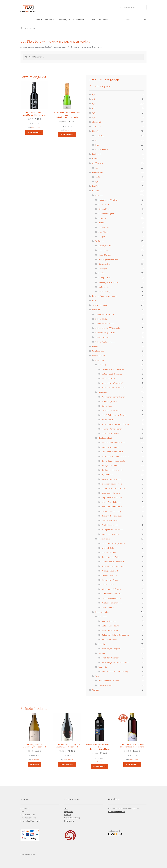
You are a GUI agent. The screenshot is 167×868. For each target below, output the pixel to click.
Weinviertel (103, 667)
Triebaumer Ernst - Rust (111, 433)
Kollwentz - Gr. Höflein (110, 411)
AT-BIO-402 (100, 136)
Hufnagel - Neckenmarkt (111, 465)
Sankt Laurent (104, 227)
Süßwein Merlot (101, 319)
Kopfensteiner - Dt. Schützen (113, 369)
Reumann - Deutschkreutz (112, 516)
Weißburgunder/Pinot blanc (109, 282)
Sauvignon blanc (105, 278)
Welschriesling (104, 291)
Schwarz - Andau (108, 585)
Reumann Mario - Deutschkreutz (105, 296)
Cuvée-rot (102, 218)
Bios (97, 145)
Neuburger (103, 269)
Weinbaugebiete (67, 20)
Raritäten (96, 186)
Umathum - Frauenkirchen (112, 603)
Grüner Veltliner (105, 264)
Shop (39, 20)
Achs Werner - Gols (109, 552)
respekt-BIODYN (102, 149)
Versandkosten (36, 128)
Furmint (95, 159)
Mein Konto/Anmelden (100, 20)
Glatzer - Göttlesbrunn (110, 626)
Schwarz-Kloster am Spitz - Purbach (115, 424)
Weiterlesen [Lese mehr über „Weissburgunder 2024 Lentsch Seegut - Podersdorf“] (34, 764)
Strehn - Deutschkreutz (110, 520)
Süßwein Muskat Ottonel (105, 323)
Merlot (101, 223)
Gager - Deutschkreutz (110, 447)
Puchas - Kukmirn (108, 378)
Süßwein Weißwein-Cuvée (105, 342)
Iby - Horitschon (108, 475)
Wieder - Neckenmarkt (110, 534)
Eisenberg (102, 365)
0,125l (98, 177)
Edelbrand (96, 154)
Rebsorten (82, 20)
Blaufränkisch (104, 204)
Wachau (102, 653)
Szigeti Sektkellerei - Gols (111, 594)
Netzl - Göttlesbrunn (109, 640)
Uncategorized (98, 351)
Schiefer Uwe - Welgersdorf (112, 383)
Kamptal (102, 644)
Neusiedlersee (104, 539)
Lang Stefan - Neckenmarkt (112, 498)
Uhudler (95, 346)
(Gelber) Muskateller (106, 246)
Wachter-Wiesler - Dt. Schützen (113, 388)
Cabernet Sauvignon (106, 214)
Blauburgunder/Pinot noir (108, 200)
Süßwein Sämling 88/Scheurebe (108, 328)
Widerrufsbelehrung (72, 818)
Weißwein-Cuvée (105, 287)
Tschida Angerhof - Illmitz (111, 598)
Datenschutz (69, 821)
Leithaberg (103, 392)
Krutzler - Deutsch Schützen (112, 374)
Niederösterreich (102, 612)
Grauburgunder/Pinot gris (108, 259)
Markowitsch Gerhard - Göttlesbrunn (115, 635)
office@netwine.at (33, 821)
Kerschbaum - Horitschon (111, 493)
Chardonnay (103, 250)
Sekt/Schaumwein (100, 305)
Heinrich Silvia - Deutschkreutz (113, 461)
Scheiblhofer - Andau (110, 580)
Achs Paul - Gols (108, 548)
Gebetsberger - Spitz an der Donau (115, 662)
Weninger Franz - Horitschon (112, 530)
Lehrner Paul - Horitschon (111, 502)
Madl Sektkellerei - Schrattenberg (115, 672)
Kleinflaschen (98, 172)
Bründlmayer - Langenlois (111, 649)
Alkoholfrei (96, 122)
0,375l (98, 182)
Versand (67, 815)
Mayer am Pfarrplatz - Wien (109, 681)
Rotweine (99, 195)
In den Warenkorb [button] (34, 132)
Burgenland (100, 360)
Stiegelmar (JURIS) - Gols (111, 589)
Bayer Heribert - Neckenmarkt (113, 443)
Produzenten (51, 20)
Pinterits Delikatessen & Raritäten (114, 415)
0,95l (94, 113)
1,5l (97, 168)
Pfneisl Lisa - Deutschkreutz (112, 507)
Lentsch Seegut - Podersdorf (113, 562)
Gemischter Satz (105, 255)
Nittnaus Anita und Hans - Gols (113, 566)
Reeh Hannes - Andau (110, 575)
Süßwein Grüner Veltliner (105, 314)
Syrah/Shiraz (103, 232)
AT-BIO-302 (97, 127)
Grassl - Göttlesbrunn (110, 630)
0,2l (94, 94)
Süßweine (96, 310)
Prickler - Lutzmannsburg (111, 511)
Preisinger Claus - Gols (110, 571)
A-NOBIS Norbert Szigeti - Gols (113, 543)
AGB (66, 809)
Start (25, 28)
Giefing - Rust (107, 406)
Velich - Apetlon (108, 607)
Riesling (101, 273)
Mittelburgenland (105, 438)
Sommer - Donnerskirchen (112, 429)
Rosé (94, 301)
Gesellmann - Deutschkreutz (112, 452)
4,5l (94, 117)
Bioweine (96, 131)
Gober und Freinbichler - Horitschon (115, 456)
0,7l (94, 108)
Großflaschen (97, 163)
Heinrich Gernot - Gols (110, 557)
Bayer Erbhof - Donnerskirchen (113, 397)
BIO (97, 140)
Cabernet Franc (104, 209)
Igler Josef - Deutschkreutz (112, 484)
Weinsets (96, 690)
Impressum (69, 812)
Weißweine (100, 241)
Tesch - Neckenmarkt (110, 525)
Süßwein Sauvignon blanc (105, 333)
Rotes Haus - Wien (105, 685)
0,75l (94, 104)
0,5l (94, 99)
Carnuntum (103, 617)
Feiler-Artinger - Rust (109, 401)
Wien (97, 676)
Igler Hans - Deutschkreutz (112, 479)
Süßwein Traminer (102, 337)
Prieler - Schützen (109, 420)
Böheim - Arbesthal (109, 621)
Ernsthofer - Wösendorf (110, 658)
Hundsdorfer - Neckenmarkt (112, 470)
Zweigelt (102, 236)
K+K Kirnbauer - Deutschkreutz (113, 488)
